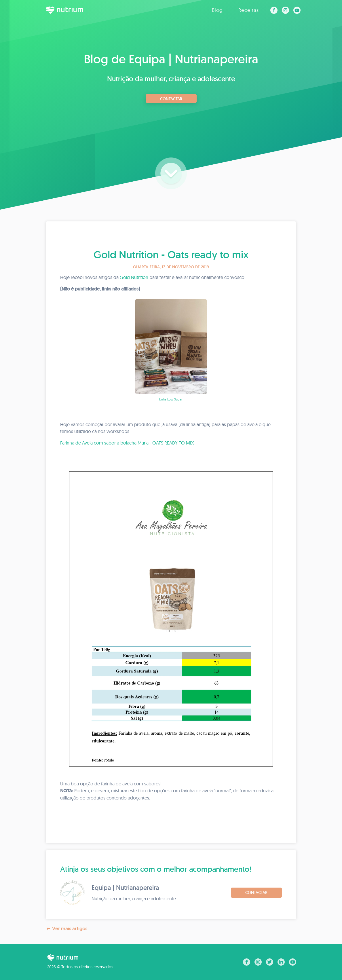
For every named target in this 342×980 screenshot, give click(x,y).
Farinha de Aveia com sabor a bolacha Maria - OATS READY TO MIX (127, 443)
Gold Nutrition (134, 277)
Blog (217, 10)
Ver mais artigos (66, 929)
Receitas (249, 10)
